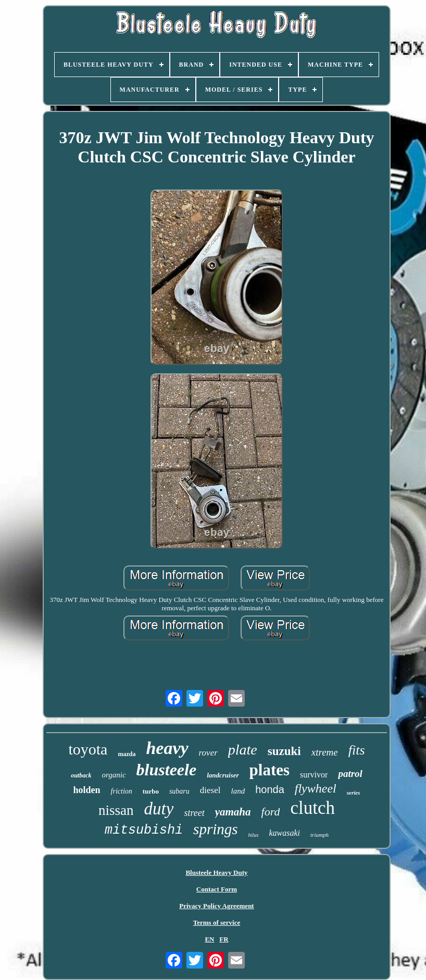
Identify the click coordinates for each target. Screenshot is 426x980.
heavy (167, 748)
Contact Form (217, 889)
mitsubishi (144, 830)
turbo (151, 791)
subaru (179, 791)
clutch (312, 808)
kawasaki (285, 833)
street (194, 813)
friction (122, 791)
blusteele (167, 770)
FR (224, 939)
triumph (319, 835)
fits (357, 750)
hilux (254, 835)
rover (208, 753)
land (238, 791)
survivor (314, 775)
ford (271, 812)
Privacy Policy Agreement (216, 906)
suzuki (284, 751)
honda (270, 789)
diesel (210, 790)
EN (209, 939)
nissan (116, 810)
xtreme (325, 752)
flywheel (316, 788)
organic (114, 775)
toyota (88, 749)
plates (270, 770)
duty (159, 809)
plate (243, 750)
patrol (350, 774)
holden (87, 790)
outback (81, 775)
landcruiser (223, 775)
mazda (127, 754)
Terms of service (217, 922)
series (354, 793)
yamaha (233, 812)
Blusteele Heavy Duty (216, 872)
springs (215, 829)
